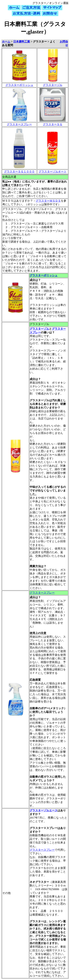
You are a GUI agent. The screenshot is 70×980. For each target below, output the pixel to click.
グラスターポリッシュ (19, 85)
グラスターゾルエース (44, 810)
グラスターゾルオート (53, 172)
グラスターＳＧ (53, 124)
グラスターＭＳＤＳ (48, 201)
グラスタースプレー (19, 124)
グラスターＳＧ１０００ (19, 172)
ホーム (6, 42)
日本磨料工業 (22, 42)
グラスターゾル (53, 85)
